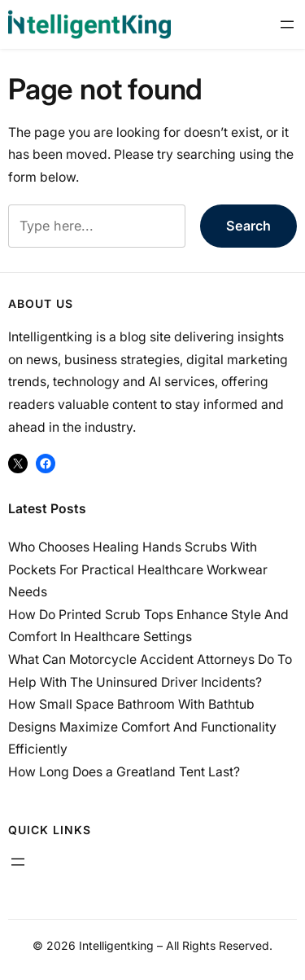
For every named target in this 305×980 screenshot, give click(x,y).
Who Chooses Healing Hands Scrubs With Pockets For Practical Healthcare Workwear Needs (138, 569)
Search (248, 226)
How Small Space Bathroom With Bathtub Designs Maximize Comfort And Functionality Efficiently (142, 727)
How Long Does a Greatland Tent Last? (124, 772)
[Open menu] (287, 24)
